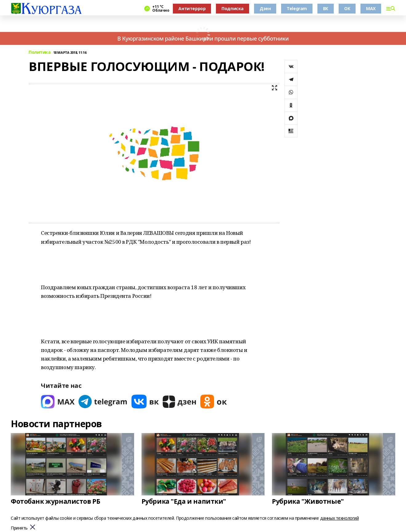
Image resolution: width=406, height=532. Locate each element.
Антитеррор (192, 8)
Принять (19, 528)
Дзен (265, 8)
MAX (371, 8)
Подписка (233, 8)
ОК (347, 8)
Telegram (297, 8)
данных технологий (340, 518)
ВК (326, 8)
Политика (40, 52)
